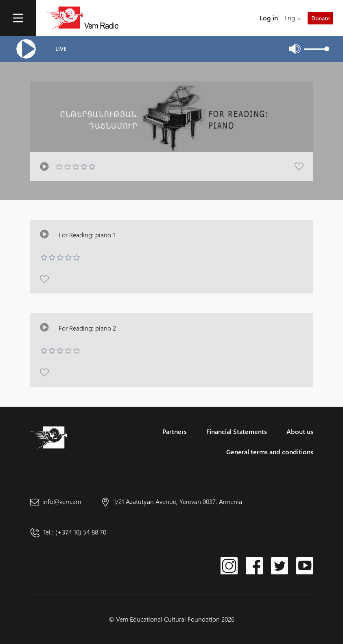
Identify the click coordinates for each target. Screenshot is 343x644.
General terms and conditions (270, 452)
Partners (175, 431)
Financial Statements (237, 431)
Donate (320, 18)
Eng (290, 18)
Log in (269, 18)
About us (300, 431)
